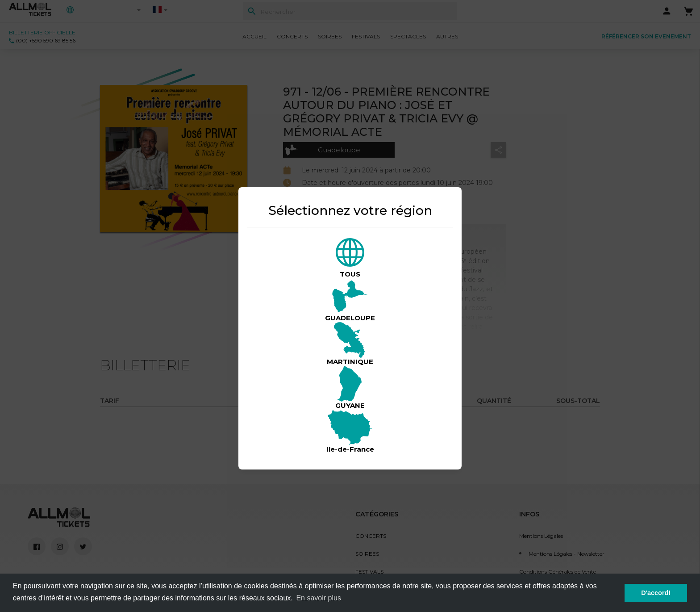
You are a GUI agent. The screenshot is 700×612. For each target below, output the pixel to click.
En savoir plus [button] (319, 598)
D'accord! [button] (656, 593)
